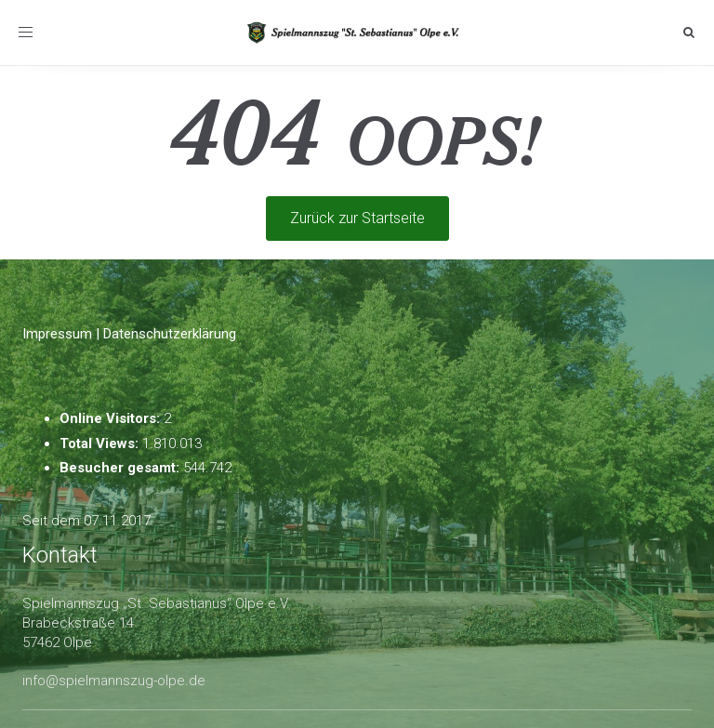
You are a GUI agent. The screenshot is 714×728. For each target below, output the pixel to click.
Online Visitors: (112, 418)
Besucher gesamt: (121, 468)
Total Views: (101, 443)
